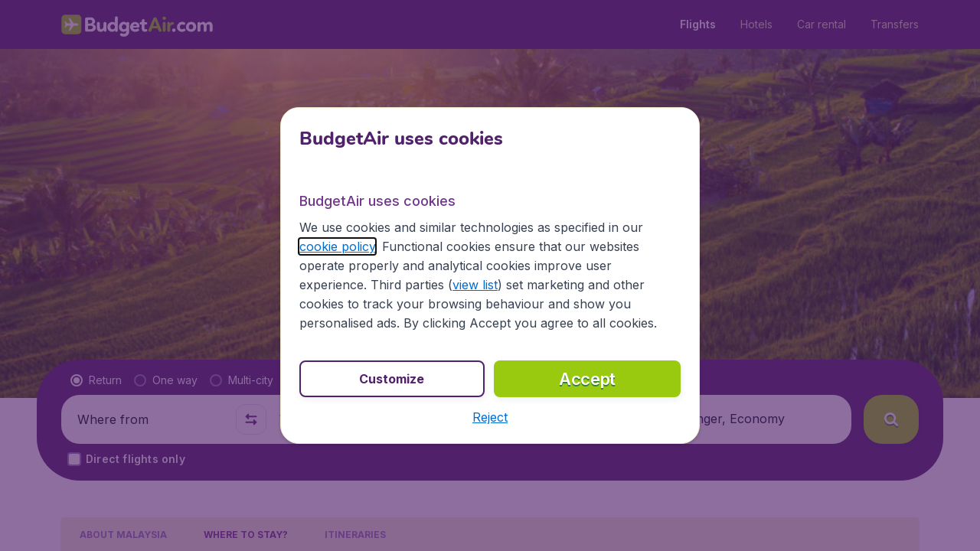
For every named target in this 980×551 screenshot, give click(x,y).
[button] (490, 417)
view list (475, 285)
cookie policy (337, 246)
